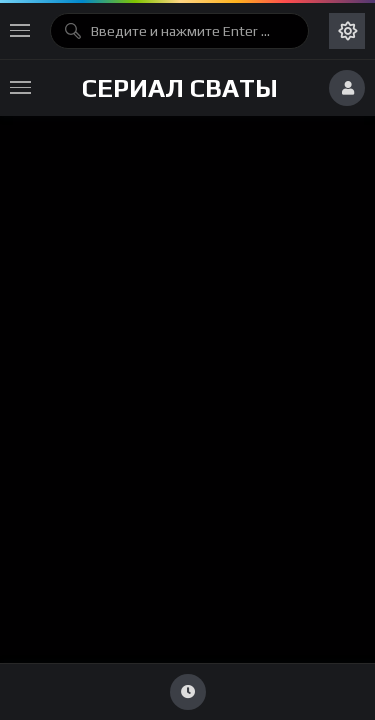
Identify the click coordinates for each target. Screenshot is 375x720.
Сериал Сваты (180, 88)
